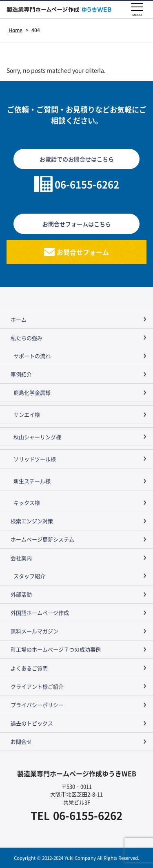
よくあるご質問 (29, 668)
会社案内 (21, 558)
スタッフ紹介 (29, 576)
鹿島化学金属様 (32, 392)
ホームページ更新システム (42, 539)
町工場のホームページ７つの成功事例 (56, 649)
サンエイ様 (27, 414)
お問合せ (21, 741)
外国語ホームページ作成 (40, 613)
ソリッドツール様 (35, 459)
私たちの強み (27, 338)
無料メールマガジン (34, 631)
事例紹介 (21, 374)
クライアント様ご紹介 (37, 686)
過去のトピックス (32, 723)
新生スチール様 (32, 481)
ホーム (19, 319)
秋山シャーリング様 (37, 437)
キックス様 (27, 502)
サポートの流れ (32, 356)
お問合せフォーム (83, 252)
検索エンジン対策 (32, 521)
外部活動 (21, 594)
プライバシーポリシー (37, 705)
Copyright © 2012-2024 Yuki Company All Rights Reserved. (76, 858)
